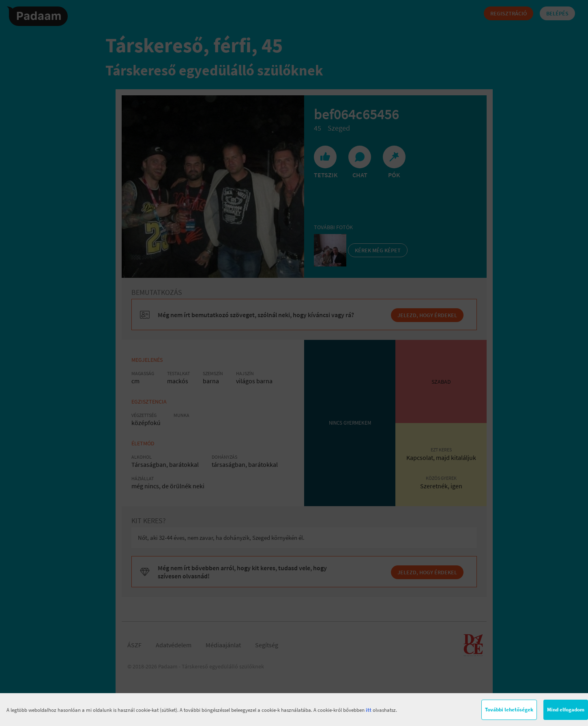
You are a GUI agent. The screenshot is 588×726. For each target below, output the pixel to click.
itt (369, 710)
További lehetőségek (509, 710)
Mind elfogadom (566, 710)
